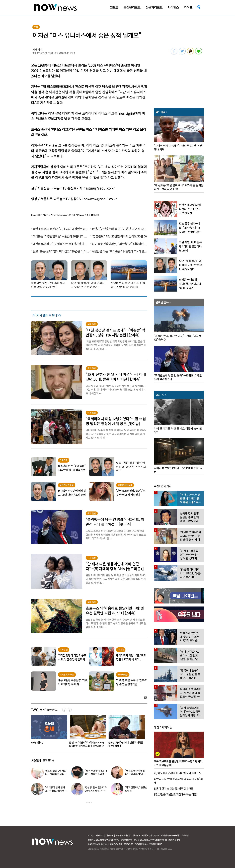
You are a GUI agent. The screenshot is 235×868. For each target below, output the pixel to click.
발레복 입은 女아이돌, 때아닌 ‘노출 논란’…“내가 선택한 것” (47, 744)
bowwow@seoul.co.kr (100, 199)
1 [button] (87, 803)
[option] (48, 732)
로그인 (90, 835)
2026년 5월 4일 (75, 742)
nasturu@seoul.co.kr (99, 188)
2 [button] (89, 803)
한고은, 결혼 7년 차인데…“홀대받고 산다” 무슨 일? (56, 774)
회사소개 (100, 835)
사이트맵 (185, 835)
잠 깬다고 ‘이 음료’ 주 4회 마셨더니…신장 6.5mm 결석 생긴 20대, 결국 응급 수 (125, 744)
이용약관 (110, 835)
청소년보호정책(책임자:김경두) (146, 835)
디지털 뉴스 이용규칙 (170, 835)
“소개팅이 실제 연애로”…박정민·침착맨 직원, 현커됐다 (56, 791)
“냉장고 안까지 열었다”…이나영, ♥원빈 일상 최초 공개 (135, 774)
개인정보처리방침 (123, 835)
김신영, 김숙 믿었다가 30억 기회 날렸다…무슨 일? (96, 791)
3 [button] (92, 803)
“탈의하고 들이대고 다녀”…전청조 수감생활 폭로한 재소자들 (96, 774)
